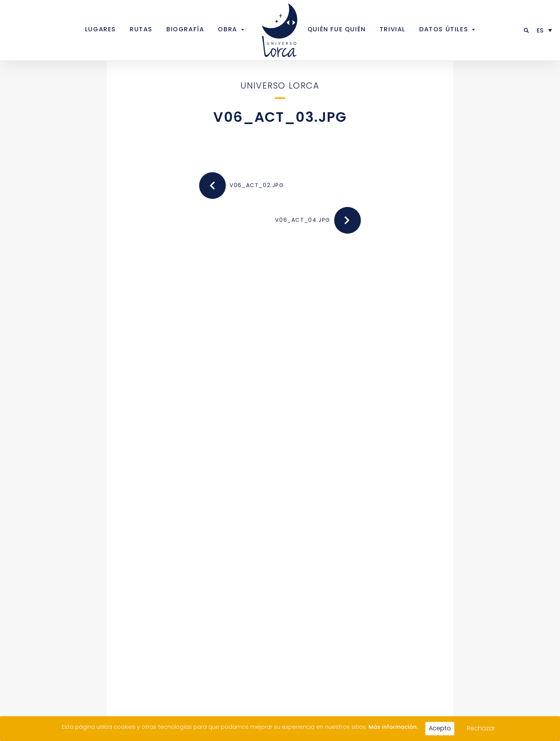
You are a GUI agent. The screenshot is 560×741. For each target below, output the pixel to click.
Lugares (101, 29)
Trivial (393, 29)
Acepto (440, 728)
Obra (227, 29)
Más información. (393, 727)
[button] (527, 30)
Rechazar (481, 728)
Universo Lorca (280, 86)
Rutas (141, 29)
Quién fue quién (337, 29)
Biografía (185, 29)
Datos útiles (444, 29)
